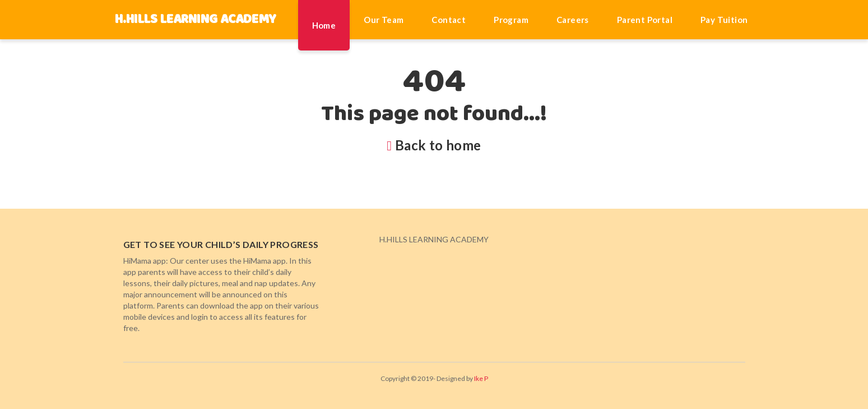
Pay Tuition (724, 20)
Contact (449, 20)
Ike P (481, 378)
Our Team (384, 20)
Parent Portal (645, 20)
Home (324, 25)
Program (511, 20)
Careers (573, 20)
